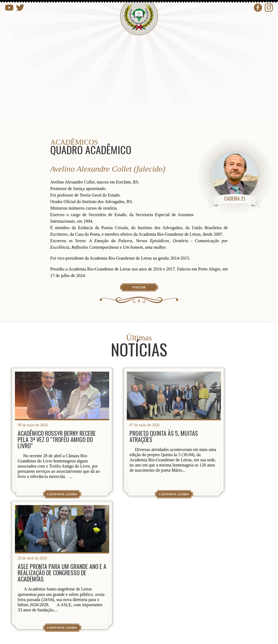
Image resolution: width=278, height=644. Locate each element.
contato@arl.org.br (45, 614)
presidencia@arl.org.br (49, 596)
